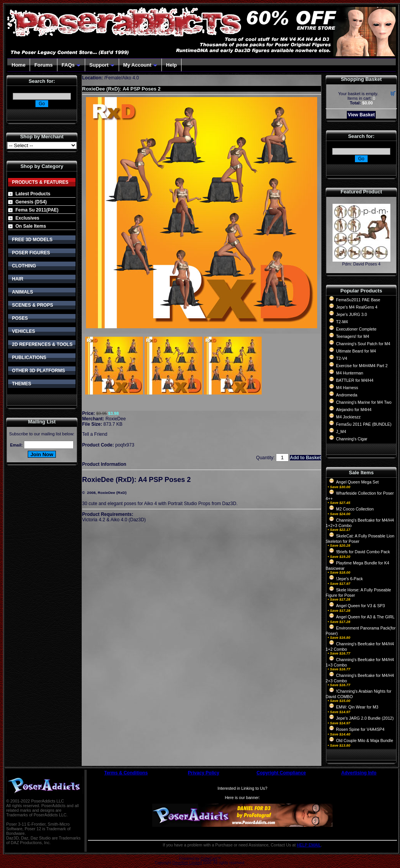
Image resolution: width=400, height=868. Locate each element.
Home (18, 65)
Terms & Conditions (126, 773)
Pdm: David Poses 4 (361, 264)
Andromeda (347, 395)
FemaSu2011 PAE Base (358, 300)
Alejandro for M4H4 (354, 410)
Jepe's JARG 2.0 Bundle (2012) (365, 718)
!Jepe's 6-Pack (350, 579)
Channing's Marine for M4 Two (364, 402)
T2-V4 (342, 358)
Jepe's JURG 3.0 (351, 314)
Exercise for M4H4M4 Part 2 (362, 366)
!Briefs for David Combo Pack (363, 552)
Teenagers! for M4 (353, 336)
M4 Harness (347, 388)
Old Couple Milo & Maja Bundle (365, 740)
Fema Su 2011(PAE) (37, 210)
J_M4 (341, 431)
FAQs (71, 65)
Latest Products (33, 194)
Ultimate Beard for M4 (356, 351)
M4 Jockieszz (348, 417)
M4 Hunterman (350, 373)
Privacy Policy (204, 773)
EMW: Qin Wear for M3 (357, 707)
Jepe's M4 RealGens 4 (357, 307)
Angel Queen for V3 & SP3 (361, 606)
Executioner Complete (356, 329)
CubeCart (209, 859)
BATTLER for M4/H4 (355, 380)
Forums (44, 65)
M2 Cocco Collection (355, 509)
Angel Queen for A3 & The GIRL (365, 617)
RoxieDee (116, 419)
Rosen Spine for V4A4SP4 (360, 729)
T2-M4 (342, 322)
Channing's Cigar (352, 439)
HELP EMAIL (309, 845)
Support (102, 65)
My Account (140, 65)
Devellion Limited (187, 863)
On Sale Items (31, 226)
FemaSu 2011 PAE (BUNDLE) (364, 424)
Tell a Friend (95, 434)
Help (171, 65)
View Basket (361, 115)
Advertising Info (359, 773)
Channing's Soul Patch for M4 (363, 344)
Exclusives (27, 218)
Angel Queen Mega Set (357, 482)
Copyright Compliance (281, 773)
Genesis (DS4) (31, 202)
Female (113, 78)
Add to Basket (305, 458)
